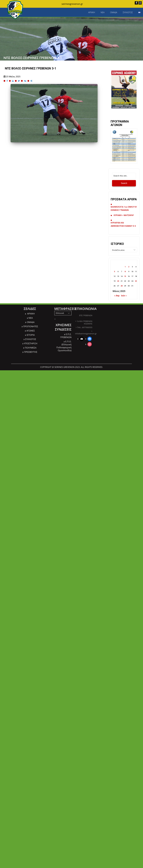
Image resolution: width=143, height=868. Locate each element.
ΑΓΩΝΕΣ (31, 331)
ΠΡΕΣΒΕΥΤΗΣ (31, 352)
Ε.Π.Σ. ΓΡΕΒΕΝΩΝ (66, 336)
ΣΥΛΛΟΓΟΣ (128, 12)
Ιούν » (124, 296)
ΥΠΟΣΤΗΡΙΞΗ (31, 343)
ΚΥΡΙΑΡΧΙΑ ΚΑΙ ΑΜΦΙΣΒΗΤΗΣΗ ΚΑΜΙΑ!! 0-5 (123, 224)
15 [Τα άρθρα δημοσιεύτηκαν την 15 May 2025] (125, 276)
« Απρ (117, 296)
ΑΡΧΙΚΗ (92, 12)
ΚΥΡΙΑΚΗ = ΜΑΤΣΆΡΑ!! (124, 215)
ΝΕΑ (103, 12)
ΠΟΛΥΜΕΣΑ (31, 348)
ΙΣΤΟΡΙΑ (31, 335)
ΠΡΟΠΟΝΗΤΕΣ (31, 326)
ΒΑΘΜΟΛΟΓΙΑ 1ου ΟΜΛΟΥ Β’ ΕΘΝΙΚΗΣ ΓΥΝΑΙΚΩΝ (124, 209)
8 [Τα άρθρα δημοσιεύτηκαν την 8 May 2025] (125, 272)
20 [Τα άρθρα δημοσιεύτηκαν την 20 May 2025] (118, 281)
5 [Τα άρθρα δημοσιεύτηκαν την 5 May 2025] (115, 272)
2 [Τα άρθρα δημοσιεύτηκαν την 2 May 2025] (129, 267)
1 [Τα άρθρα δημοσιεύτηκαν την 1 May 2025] (125, 267)
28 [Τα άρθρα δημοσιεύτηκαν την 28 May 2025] (122, 286)
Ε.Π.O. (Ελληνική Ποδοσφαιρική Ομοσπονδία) (64, 346)
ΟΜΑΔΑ (114, 12)
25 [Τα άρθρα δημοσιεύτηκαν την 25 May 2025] (136, 281)
